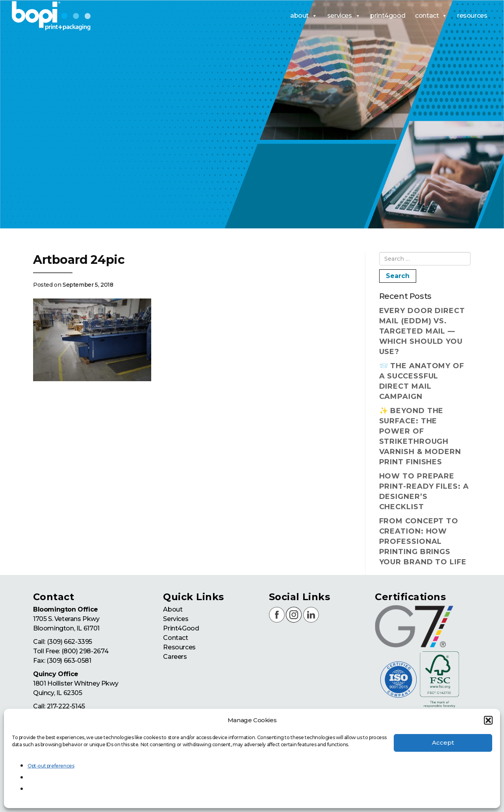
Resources (179, 647)
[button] (488, 720)
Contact (175, 638)
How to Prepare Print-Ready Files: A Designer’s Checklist (424, 491)
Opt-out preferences (51, 766)
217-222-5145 (66, 706)
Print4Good (181, 628)
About (173, 609)
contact (431, 16)
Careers (175, 657)
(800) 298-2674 (85, 651)
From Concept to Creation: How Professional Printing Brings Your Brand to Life (423, 541)
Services (176, 619)
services (344, 16)
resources (472, 16)
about (304, 16)
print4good (388, 16)
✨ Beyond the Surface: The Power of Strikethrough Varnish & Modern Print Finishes (420, 436)
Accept (443, 742)
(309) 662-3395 (69, 642)
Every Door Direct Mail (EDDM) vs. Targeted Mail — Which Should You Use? (422, 331)
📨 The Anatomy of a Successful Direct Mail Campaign (422, 381)
